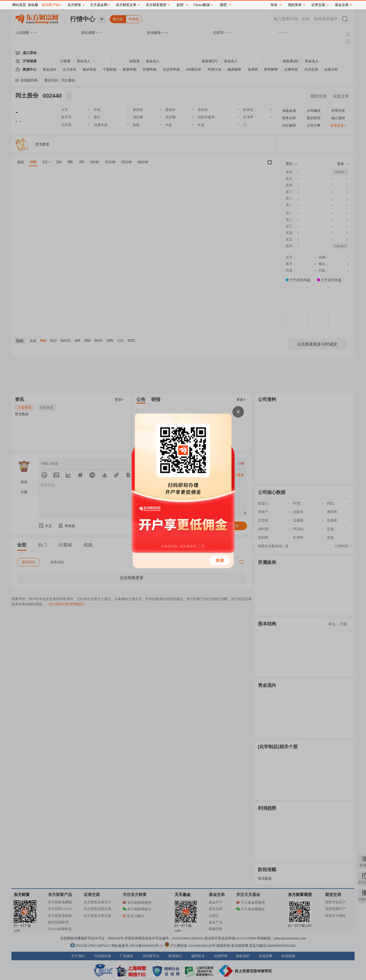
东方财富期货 (156, 5)
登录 (274, 5)
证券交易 (318, 5)
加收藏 (33, 5)
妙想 (180, 5)
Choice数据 (202, 5)
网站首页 (19, 5)
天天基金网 (99, 5)
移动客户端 (50, 5)
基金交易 (342, 5)
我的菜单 (295, 5)
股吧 (223, 5)
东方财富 (74, 5)
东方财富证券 (126, 5)
